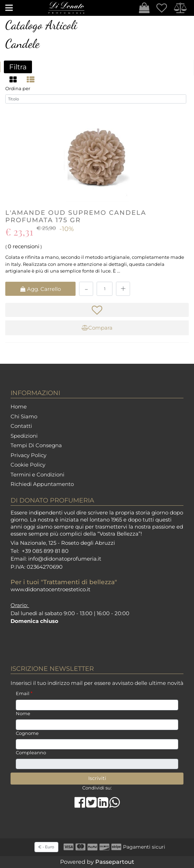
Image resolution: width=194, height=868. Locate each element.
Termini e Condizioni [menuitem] (37, 474)
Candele (22, 44)
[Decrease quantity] (86, 289)
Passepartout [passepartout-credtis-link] (115, 862)
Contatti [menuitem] (21, 426)
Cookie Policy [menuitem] (28, 465)
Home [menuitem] (19, 407)
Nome (23, 713)
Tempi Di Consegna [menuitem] (36, 445)
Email (24, 693)
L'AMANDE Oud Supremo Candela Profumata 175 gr (76, 217)
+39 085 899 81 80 (45, 551)
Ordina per (18, 89)
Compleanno (31, 753)
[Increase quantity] (123, 289)
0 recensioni (24, 247)
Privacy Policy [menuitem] (28, 455)
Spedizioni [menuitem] (24, 436)
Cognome (27, 733)
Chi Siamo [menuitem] (24, 416)
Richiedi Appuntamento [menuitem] (42, 484)
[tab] (14, 80)
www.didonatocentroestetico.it (50, 589)
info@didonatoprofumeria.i (64, 559)
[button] (97, 779)
